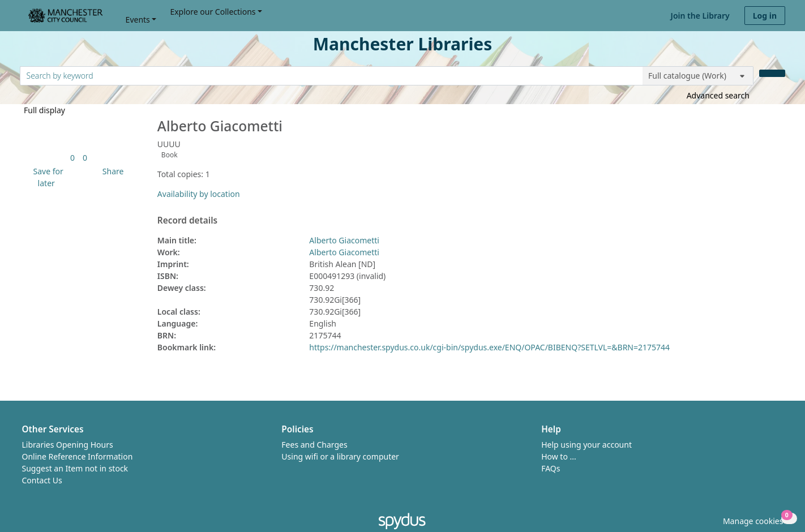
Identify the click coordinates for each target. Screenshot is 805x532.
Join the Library (700, 16)
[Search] (772, 73)
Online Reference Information (78, 456)
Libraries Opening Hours (68, 445)
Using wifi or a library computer (340, 456)
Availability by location (199, 194)
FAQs (551, 468)
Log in (765, 16)
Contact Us (42, 480)
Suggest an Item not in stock (75, 468)
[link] (72, 158)
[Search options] (698, 76)
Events (138, 20)
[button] (46, 177)
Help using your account (586, 445)
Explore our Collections (213, 12)
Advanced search (718, 95)
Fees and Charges (314, 445)
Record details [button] (187, 221)
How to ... (559, 456)
